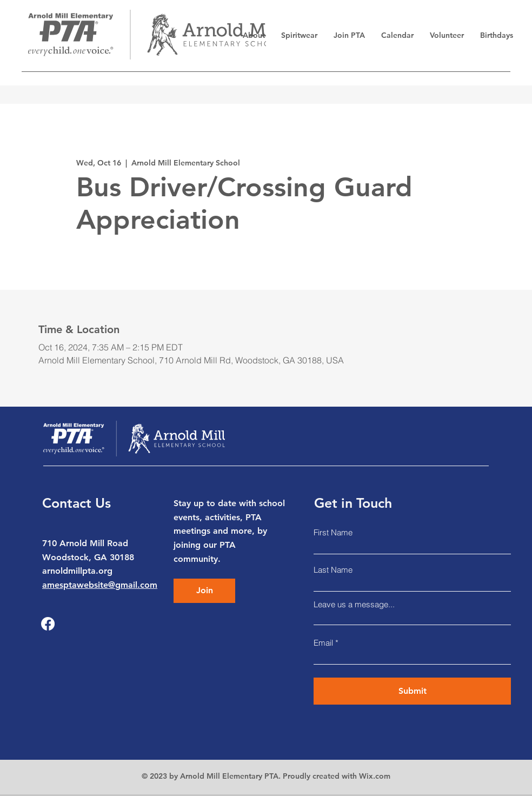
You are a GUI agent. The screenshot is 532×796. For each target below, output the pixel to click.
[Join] (204, 591)
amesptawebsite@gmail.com (100, 585)
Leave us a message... (354, 604)
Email (323, 643)
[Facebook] (48, 624)
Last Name (333, 570)
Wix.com (375, 776)
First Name (333, 532)
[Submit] (412, 691)
